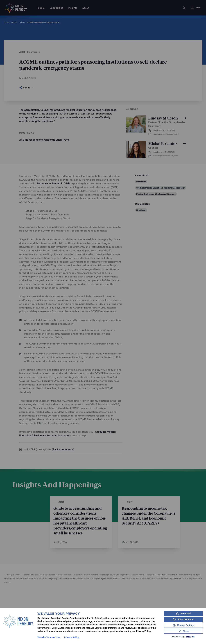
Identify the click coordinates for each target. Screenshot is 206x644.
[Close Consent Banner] (183, 631)
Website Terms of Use (49, 637)
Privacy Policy (72, 637)
